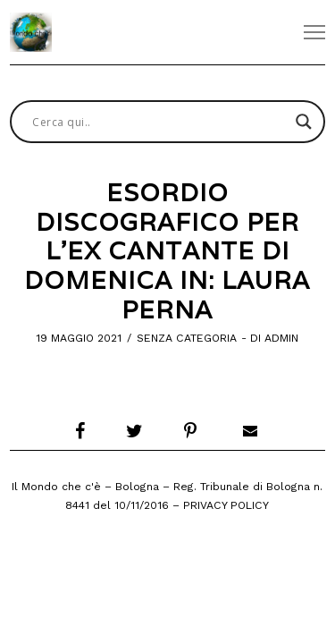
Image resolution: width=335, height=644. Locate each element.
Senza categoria (187, 338)
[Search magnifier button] (304, 122)
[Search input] (159, 122)
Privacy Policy (226, 505)
